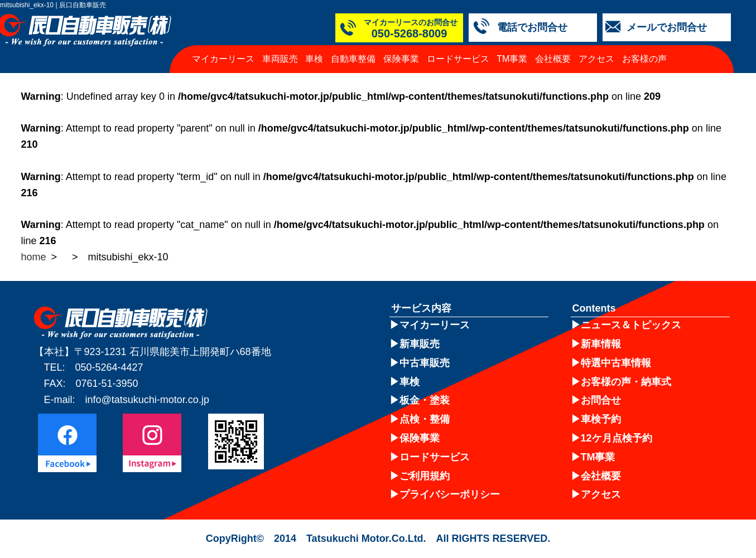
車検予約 (601, 419)
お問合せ (601, 400)
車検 (314, 59)
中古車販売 (425, 363)
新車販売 (420, 344)
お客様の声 (644, 59)
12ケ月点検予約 (617, 438)
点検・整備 (425, 419)
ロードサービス (458, 59)
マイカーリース (223, 59)
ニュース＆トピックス (631, 325)
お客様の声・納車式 (626, 382)
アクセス (596, 59)
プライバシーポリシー (450, 494)
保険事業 (401, 59)
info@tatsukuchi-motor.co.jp (147, 400)
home (34, 257)
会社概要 (553, 59)
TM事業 (512, 59)
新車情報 (601, 344)
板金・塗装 (425, 400)
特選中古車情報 (616, 363)
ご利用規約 (425, 476)
